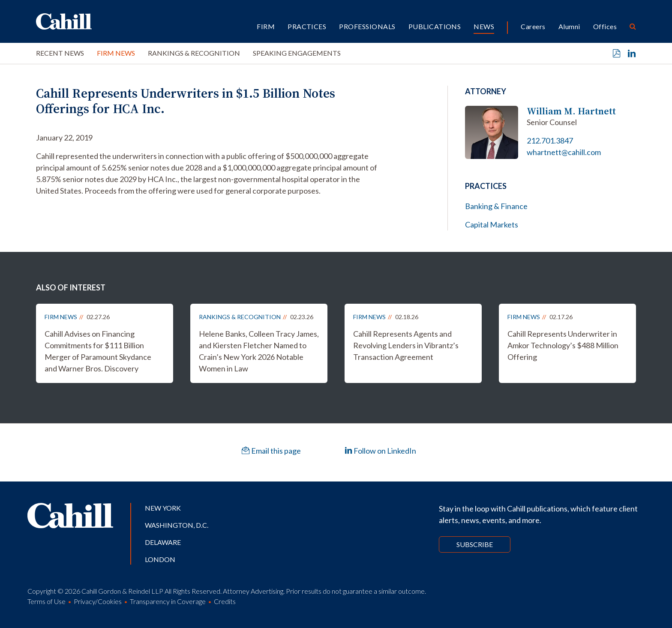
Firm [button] (266, 26)
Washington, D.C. (177, 525)
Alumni (569, 26)
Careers (533, 26)
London (160, 559)
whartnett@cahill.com (564, 152)
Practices (307, 26)
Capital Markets (492, 224)
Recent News (60, 53)
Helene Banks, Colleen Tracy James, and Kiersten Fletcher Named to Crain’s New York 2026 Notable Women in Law (259, 351)
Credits (225, 601)
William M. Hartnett (571, 111)
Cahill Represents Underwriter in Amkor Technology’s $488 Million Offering (563, 345)
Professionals (367, 26)
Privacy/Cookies (98, 601)
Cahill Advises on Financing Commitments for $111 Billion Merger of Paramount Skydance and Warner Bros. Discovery (98, 351)
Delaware (163, 542)
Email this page (271, 451)
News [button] (484, 26)
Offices (605, 26)
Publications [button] (435, 26)
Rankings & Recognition (194, 53)
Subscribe (475, 544)
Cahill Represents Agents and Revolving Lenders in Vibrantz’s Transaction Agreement (406, 345)
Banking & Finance (496, 206)
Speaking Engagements (297, 53)
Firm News (116, 53)
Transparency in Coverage (168, 601)
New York (163, 508)
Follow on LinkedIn (380, 451)
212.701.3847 (550, 141)
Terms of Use (46, 601)
